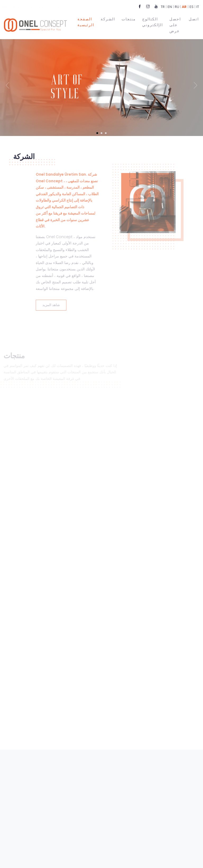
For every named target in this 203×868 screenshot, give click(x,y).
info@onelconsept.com (52, 7)
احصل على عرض (175, 25)
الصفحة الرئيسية (86, 22)
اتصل (194, 19)
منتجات (129, 19)
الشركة (108, 19)
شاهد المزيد (46, 305)
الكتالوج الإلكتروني (153, 22)
